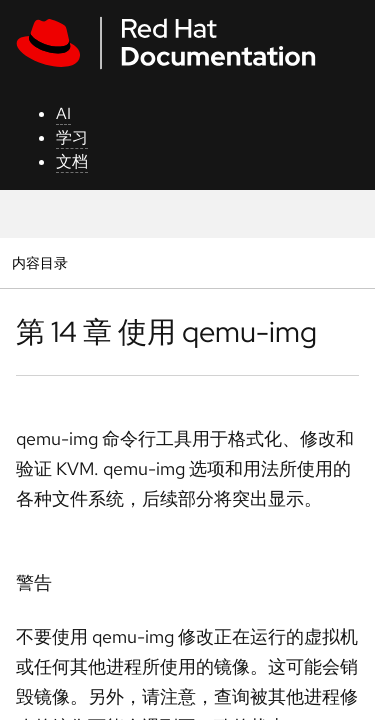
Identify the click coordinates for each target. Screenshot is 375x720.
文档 (72, 161)
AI (63, 113)
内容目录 (39, 262)
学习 (72, 137)
